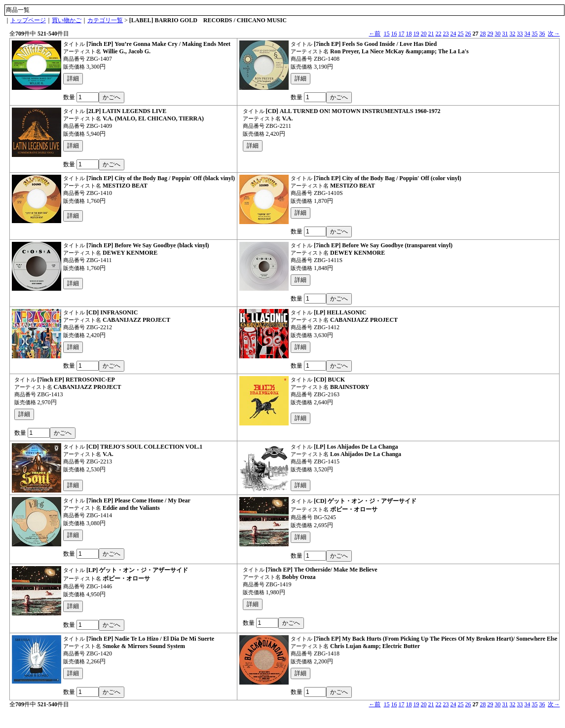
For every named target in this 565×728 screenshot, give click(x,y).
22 (438, 34)
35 (534, 34)
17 (401, 34)
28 (483, 34)
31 (505, 34)
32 (512, 34)
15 (386, 34)
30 (497, 34)
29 (490, 34)
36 (542, 34)
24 (453, 34)
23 (446, 34)
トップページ (28, 20)
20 (423, 34)
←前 (375, 34)
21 (431, 34)
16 (394, 34)
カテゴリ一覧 (105, 20)
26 (468, 34)
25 (460, 34)
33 (520, 34)
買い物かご (67, 20)
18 (409, 34)
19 (416, 34)
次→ (554, 34)
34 (527, 34)
